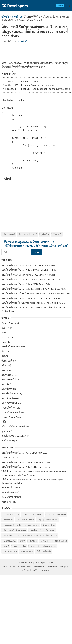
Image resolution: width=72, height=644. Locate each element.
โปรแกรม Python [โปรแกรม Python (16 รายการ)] (49, 546)
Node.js (5, 332)
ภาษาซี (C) (17, 17)
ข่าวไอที (5, 356)
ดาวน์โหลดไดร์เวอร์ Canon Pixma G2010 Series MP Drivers (28, 265)
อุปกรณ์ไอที (7, 431)
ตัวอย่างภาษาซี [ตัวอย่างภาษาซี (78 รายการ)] (36, 530)
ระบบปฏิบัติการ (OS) (11, 408)
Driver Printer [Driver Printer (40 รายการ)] (61, 514)
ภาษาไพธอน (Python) (11, 403)
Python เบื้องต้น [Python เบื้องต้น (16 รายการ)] (52, 520)
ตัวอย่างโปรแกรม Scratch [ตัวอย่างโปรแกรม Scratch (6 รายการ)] (32, 535)
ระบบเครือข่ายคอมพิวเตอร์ (13, 412)
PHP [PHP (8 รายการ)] (40, 520)
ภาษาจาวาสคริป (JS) (11, 379)
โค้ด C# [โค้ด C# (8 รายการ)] (7, 546)
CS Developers (15, 5)
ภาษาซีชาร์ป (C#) (9, 389)
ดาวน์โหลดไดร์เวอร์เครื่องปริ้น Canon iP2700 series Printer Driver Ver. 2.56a (36, 293)
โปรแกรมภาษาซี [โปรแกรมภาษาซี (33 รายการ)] (27, 551)
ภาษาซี (34, 234)
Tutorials (5, 342)
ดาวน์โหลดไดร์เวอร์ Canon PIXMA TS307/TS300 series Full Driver (32, 298)
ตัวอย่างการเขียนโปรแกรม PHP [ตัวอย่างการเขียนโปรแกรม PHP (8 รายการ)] (15, 530)
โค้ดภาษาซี (57, 234)
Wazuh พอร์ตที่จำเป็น (11, 497)
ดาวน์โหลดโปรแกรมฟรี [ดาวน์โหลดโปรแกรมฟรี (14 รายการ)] (12, 525)
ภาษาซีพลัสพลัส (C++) (12, 394)
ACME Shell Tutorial (11, 457)
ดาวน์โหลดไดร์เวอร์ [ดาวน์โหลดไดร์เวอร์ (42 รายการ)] (32, 525)
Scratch (15, 566)
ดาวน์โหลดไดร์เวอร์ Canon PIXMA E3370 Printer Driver (26, 284)
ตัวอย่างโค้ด (23, 234)
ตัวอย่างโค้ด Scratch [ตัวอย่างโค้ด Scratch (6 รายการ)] (11, 535)
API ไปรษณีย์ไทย (33, 570)
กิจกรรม (5, 351)
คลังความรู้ (6, 365)
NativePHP (6, 328)
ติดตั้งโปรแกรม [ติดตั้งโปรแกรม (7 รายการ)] (51, 535)
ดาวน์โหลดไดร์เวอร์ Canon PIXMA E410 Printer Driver (26, 467)
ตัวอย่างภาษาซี (9, 234)
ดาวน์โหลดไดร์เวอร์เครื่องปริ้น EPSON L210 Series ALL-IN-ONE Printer (33, 303)
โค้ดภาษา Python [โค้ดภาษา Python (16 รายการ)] (20, 546)
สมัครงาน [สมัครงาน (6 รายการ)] (33, 541)
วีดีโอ (4, 422)
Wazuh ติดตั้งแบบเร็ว (11, 492)
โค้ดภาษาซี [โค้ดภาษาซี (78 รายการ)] (35, 546)
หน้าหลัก (5, 17)
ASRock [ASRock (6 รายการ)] (26, 514)
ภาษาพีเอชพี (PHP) (10, 398)
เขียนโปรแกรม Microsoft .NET (15, 436)
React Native (7, 337)
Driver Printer (26, 566)
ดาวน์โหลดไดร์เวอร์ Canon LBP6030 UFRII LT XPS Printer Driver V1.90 (34, 289)
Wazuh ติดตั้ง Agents (11, 488)
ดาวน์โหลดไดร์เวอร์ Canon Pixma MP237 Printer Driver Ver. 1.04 (31, 279)
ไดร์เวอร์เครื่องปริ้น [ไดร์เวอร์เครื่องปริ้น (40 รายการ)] (44, 551)
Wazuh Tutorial (9, 502)
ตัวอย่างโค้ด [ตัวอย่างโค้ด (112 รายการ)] (50, 530)
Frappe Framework (10, 323)
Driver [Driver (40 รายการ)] (49, 514)
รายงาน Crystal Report (12, 417)
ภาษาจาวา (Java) (9, 375)
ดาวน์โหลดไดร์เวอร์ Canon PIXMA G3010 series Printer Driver (30, 270)
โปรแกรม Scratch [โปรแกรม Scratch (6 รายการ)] (10, 551)
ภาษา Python (47, 570)
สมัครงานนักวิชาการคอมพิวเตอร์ (16, 426)
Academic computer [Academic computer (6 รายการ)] (11, 514)
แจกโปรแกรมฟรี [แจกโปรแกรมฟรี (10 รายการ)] (61, 541)
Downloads (7, 566)
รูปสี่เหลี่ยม (45, 234)
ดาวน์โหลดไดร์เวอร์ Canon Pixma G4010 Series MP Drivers (28, 275)
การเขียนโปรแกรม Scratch (13, 347)
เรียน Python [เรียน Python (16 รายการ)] (46, 541)
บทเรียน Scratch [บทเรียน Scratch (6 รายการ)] (10, 541)
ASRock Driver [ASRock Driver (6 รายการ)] (38, 514)
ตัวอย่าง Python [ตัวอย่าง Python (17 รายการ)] (49, 525)
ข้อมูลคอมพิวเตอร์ (9, 361)
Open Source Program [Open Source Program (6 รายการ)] (26, 520)
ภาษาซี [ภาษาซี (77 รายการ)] (23, 541)
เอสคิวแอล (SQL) (9, 441)
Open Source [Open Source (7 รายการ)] (9, 520)
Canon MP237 (38, 566)
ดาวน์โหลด (6, 370)
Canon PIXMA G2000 (54, 566)
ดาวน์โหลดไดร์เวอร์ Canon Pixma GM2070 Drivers (24, 453)
